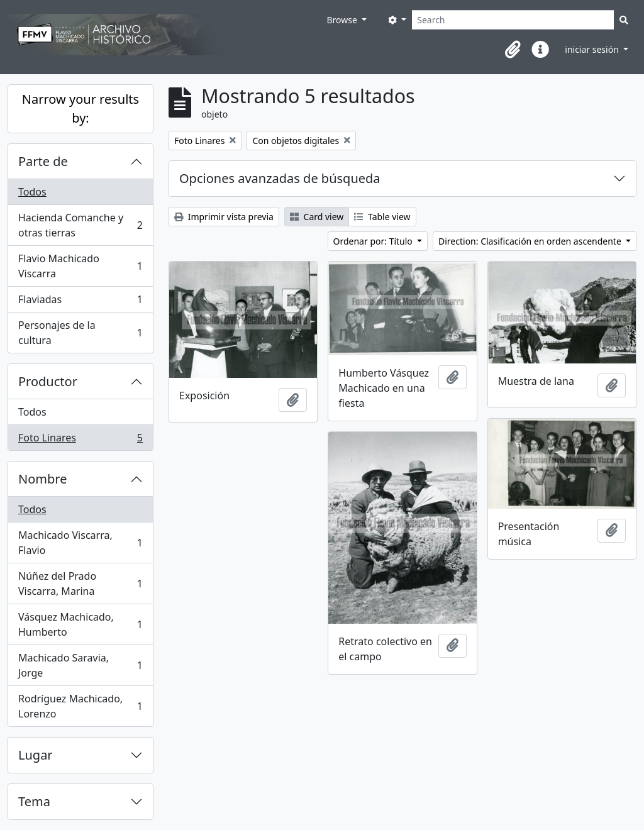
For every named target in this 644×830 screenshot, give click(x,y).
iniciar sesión (593, 49)
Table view (382, 217)
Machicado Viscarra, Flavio (80, 543)
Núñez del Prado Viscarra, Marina (80, 584)
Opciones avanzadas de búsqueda (280, 178)
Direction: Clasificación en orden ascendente (531, 241)
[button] (513, 50)
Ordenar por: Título (374, 241)
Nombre (42, 479)
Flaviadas (80, 302)
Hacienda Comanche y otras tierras (80, 225)
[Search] (513, 20)
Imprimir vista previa (224, 217)
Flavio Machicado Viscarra (80, 266)
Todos (32, 192)
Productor (48, 381)
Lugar (36, 755)
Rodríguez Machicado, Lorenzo (80, 706)
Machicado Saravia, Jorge (80, 665)
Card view (317, 217)
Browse (343, 20)
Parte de (43, 161)
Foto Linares (80, 440)
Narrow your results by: (80, 108)
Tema (34, 801)
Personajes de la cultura (80, 333)
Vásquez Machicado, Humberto (80, 624)
